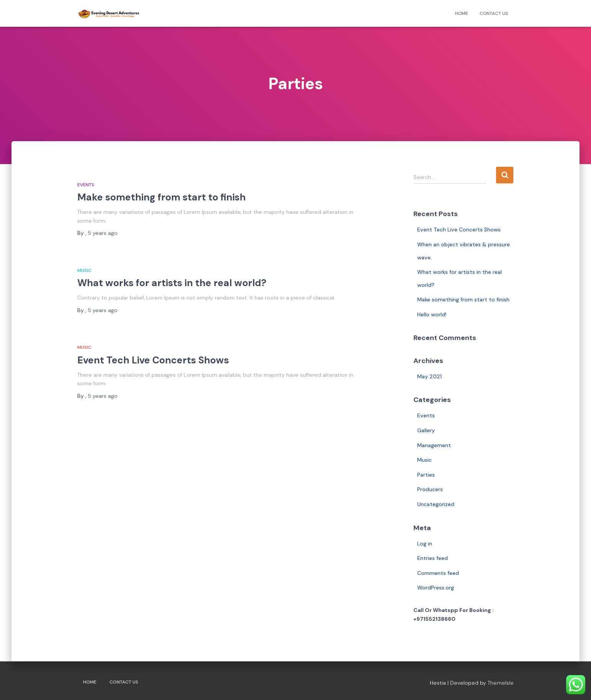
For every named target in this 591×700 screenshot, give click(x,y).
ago (103, 233)
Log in (425, 544)
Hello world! (432, 314)
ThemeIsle (501, 683)
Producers (430, 489)
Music (84, 270)
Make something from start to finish (162, 197)
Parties (426, 475)
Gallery (426, 430)
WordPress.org (436, 588)
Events (86, 185)
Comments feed (438, 573)
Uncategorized (436, 504)
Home (462, 13)
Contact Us (494, 13)
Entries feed (433, 558)
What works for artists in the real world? (172, 283)
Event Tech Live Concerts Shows (153, 360)
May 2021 (429, 376)
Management (434, 445)
